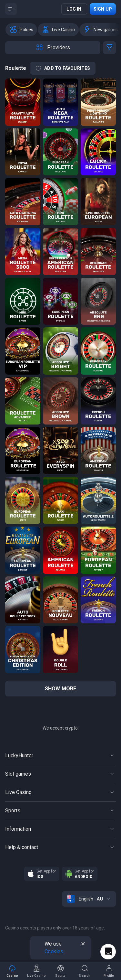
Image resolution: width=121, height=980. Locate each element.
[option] (21, 30)
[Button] (11, 9)
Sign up (103, 9)
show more (61, 689)
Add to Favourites (63, 68)
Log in (74, 9)
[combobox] (89, 899)
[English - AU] (89, 899)
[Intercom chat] (108, 952)
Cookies (54, 952)
